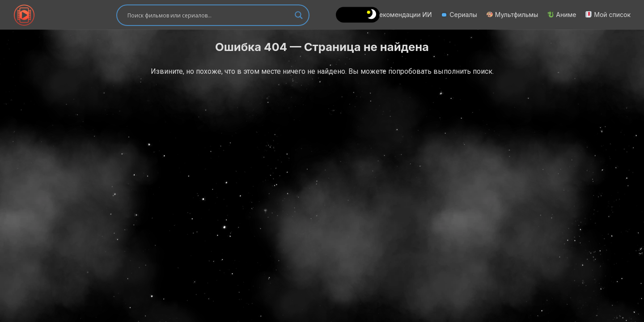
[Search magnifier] (299, 15)
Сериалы (459, 15)
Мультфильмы (513, 15)
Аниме (562, 15)
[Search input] (209, 15)
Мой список (608, 15)
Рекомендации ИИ (399, 15)
